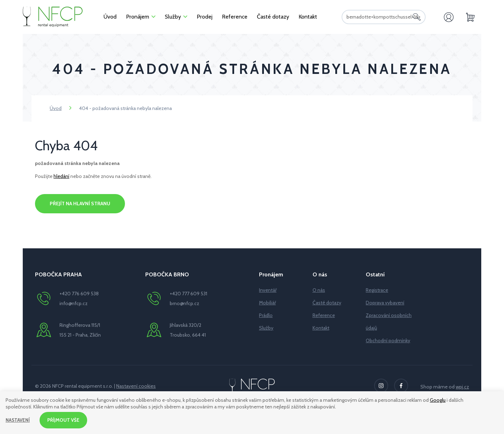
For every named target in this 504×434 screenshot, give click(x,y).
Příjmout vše (65, 420)
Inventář (268, 290)
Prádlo (266, 315)
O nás (319, 290)
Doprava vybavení (385, 303)
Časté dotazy (327, 303)
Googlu (438, 399)
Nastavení (18, 420)
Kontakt (321, 328)
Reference (324, 315)
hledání (61, 176)
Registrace (377, 290)
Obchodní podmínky (388, 340)
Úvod (56, 108)
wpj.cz (462, 387)
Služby (266, 328)
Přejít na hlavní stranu (80, 204)
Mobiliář (267, 303)
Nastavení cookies (136, 386)
